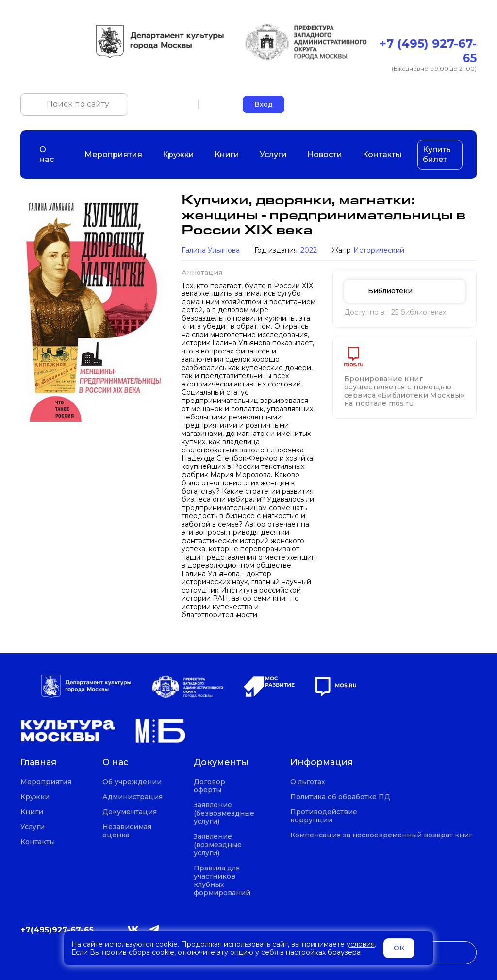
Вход (264, 104)
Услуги (273, 154)
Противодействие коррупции (324, 816)
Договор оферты (209, 786)
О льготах (308, 782)
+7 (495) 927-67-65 (428, 51)
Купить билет (437, 154)
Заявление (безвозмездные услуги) (224, 813)
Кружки (178, 154)
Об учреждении (132, 782)
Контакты (382, 154)
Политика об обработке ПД (340, 797)
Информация (322, 763)
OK (399, 948)
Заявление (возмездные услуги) (218, 845)
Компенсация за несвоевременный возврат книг (381, 835)
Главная (38, 763)
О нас (52, 154)
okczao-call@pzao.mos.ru (432, 104)
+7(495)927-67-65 (57, 930)
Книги (227, 154)
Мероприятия (113, 154)
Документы (221, 763)
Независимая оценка (127, 831)
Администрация (133, 797)
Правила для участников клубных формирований (222, 881)
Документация (130, 812)
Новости (325, 154)
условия (361, 944)
